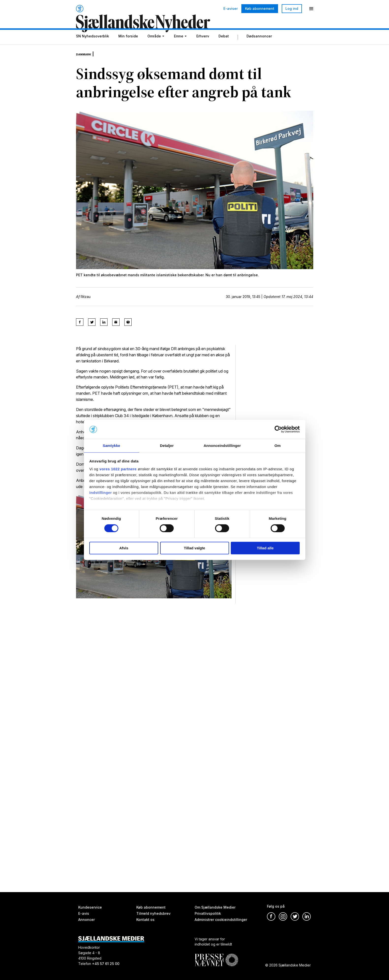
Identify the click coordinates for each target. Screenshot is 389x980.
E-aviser (231, 9)
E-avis (84, 913)
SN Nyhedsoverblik (93, 47)
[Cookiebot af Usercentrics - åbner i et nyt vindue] (278, 429)
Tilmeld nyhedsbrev (153, 913)
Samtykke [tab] (112, 445)
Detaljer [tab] (167, 445)
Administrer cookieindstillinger (221, 920)
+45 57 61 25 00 (106, 964)
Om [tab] (277, 445)
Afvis (124, 548)
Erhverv (203, 47)
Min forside (128, 47)
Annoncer (86, 920)
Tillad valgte (194, 548)
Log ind (292, 8)
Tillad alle (265, 548)
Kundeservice (90, 907)
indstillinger (101, 493)
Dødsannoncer (259, 47)
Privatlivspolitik (208, 913)
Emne (179, 47)
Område (154, 47)
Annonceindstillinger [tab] (222, 445)
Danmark (86, 62)
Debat (224, 47)
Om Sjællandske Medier (215, 907)
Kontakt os (145, 920)
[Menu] (311, 9)
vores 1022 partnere (118, 469)
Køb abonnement (260, 8)
